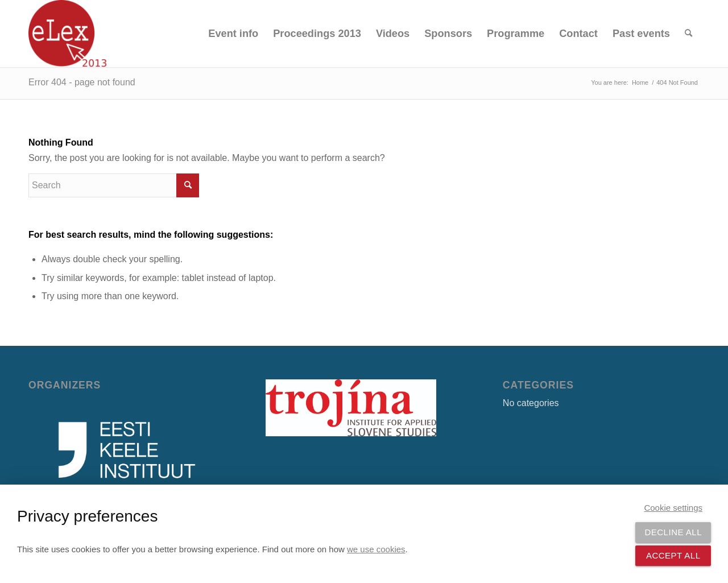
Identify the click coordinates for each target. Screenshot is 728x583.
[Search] (688, 34)
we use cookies (376, 549)
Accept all (673, 555)
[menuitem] (233, 34)
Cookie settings (673, 508)
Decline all (673, 532)
